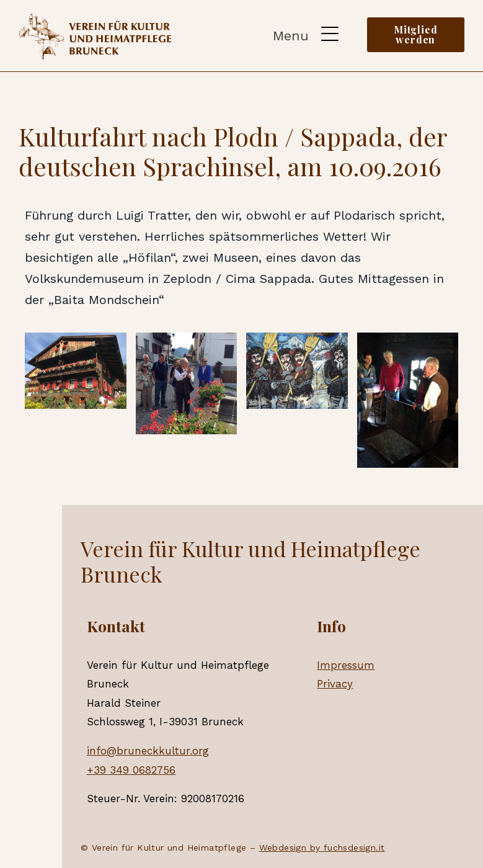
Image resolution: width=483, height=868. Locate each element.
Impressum (346, 665)
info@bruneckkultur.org (148, 751)
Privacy (335, 684)
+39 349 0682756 (131, 770)
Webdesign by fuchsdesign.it (322, 848)
